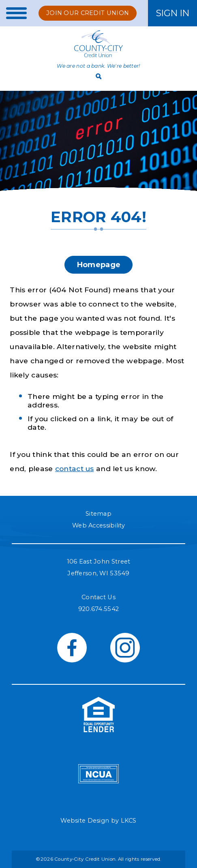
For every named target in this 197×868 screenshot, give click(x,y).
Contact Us (98, 597)
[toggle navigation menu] (13, 13)
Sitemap (98, 514)
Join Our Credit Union (88, 13)
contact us (75, 468)
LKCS (129, 821)
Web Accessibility (98, 525)
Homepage (98, 265)
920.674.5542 (99, 609)
